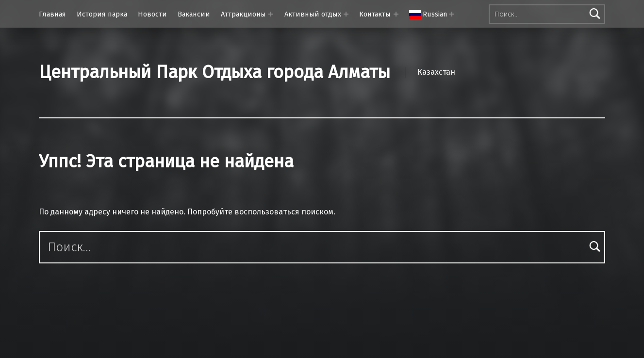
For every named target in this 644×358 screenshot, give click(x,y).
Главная (52, 14)
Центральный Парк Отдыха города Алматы (215, 72)
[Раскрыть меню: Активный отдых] (346, 14)
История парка (102, 14)
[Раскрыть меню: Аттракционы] (271, 14)
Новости (152, 14)
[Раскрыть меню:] (452, 14)
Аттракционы (243, 14)
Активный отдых (313, 14)
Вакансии (194, 14)
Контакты (375, 14)
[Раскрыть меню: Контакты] (396, 14)
